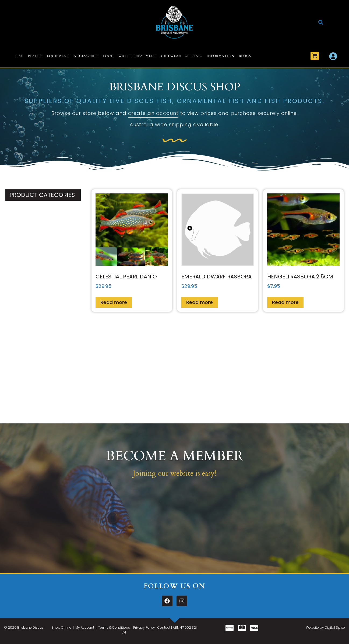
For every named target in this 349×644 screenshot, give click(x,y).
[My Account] (333, 56)
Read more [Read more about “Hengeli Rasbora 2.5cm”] (285, 302)
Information (221, 56)
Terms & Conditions (114, 627)
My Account (85, 627)
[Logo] (174, 22)
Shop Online (61, 627)
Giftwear (171, 56)
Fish (20, 56)
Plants (35, 56)
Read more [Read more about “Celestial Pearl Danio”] (114, 302)
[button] (321, 22)
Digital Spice (335, 627)
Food (108, 56)
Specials (194, 56)
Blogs (245, 56)
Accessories (86, 56)
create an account (153, 113)
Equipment (58, 56)
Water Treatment (137, 56)
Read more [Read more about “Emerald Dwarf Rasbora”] (200, 302)
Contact (164, 627)
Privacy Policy (144, 627)
